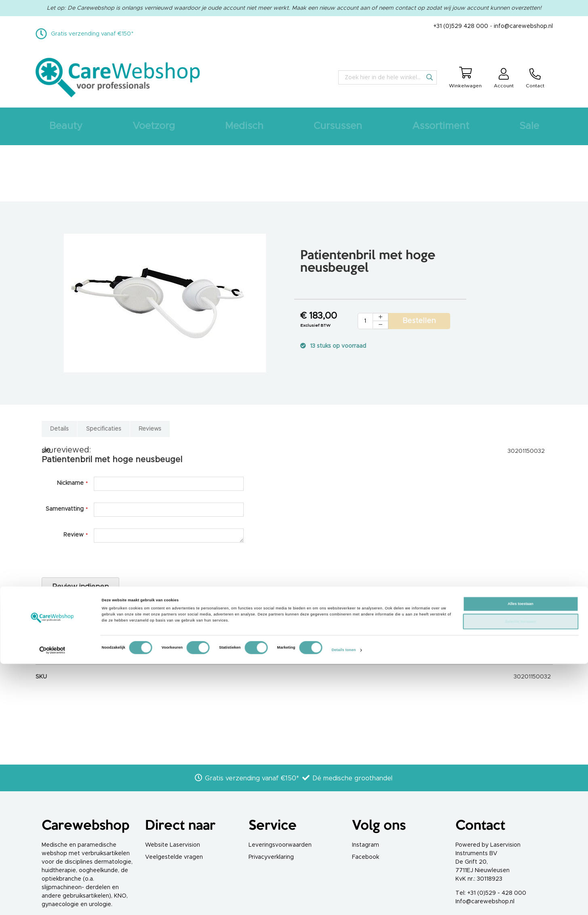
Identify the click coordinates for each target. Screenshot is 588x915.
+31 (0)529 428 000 (461, 26)
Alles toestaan (520, 855)
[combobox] (388, 77)
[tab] (59, 425)
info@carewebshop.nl (523, 26)
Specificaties (104, 429)
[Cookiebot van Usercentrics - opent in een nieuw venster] (52, 901)
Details (59, 429)
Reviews (150, 429)
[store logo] (118, 78)
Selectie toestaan (521, 873)
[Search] (430, 77)
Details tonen (344, 902)
